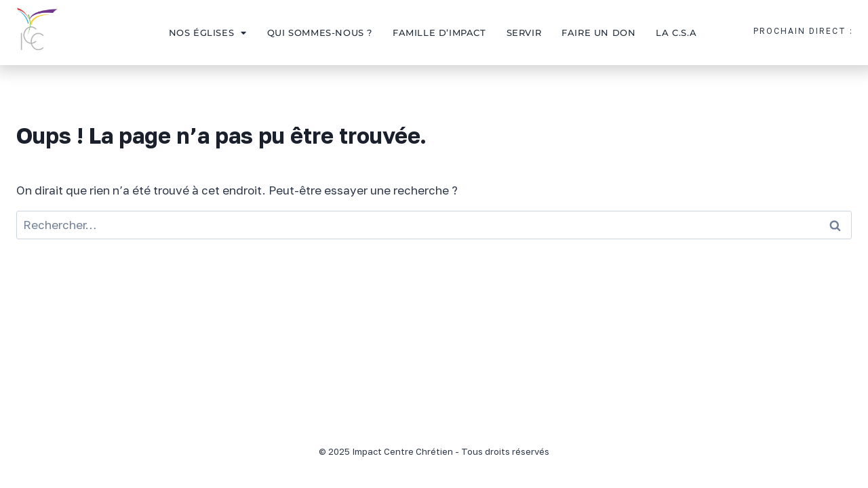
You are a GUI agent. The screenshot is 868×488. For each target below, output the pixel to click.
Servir (524, 33)
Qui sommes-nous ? (320, 33)
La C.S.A (676, 33)
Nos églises (208, 33)
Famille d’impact (439, 33)
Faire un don (598, 33)
